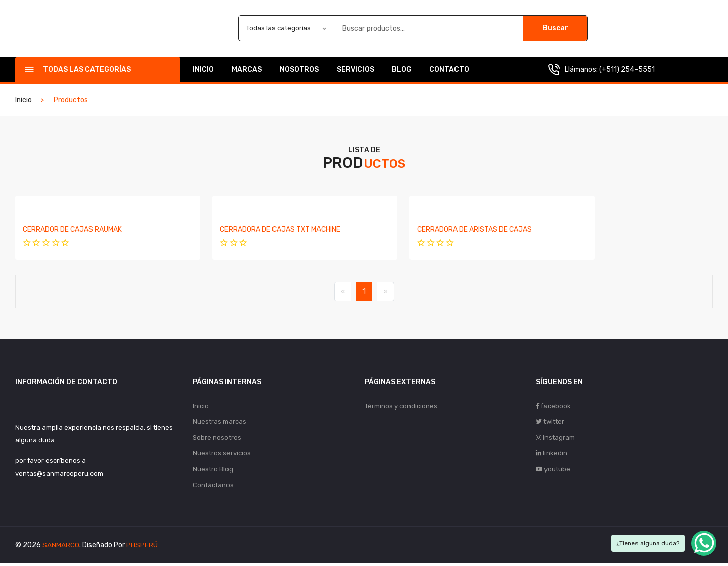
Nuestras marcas (219, 422)
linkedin (552, 455)
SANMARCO (61, 548)
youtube (553, 471)
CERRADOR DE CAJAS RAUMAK (72, 230)
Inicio (203, 69)
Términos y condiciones (401, 406)
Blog (402, 69)
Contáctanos (213, 487)
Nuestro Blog (213, 471)
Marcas (247, 69)
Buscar (555, 28)
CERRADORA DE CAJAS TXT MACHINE (260, 230)
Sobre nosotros (217, 438)
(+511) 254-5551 (627, 69)
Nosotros (299, 69)
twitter (550, 422)
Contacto (449, 69)
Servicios (355, 69)
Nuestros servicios (222, 455)
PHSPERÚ (142, 548)
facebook (553, 406)
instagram (555, 438)
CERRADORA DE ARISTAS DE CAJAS (435, 230)
